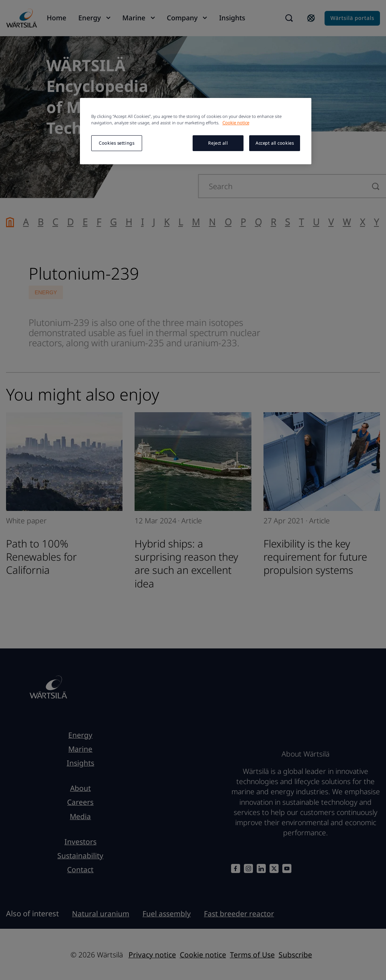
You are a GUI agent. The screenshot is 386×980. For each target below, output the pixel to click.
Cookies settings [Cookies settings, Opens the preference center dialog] (116, 143)
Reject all (218, 143)
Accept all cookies (275, 143)
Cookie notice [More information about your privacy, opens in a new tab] (236, 123)
